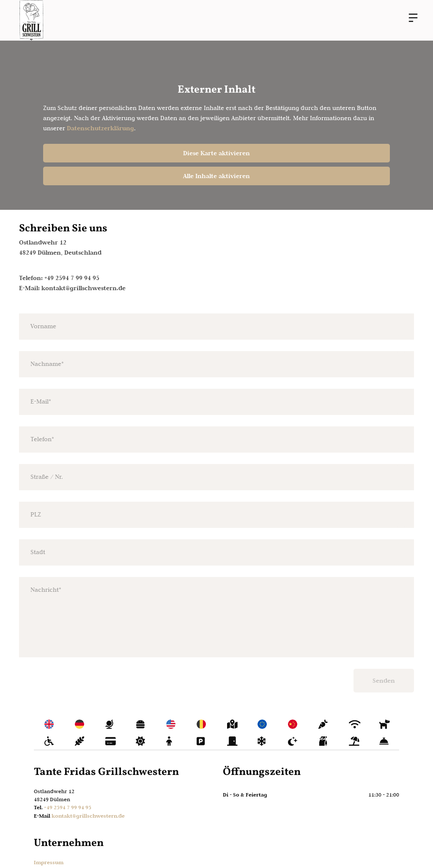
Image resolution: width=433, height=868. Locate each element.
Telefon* (42, 439)
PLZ (36, 514)
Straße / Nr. (47, 477)
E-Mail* (41, 401)
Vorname (43, 326)
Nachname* (47, 364)
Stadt (38, 552)
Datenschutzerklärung (100, 128)
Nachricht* (46, 590)
